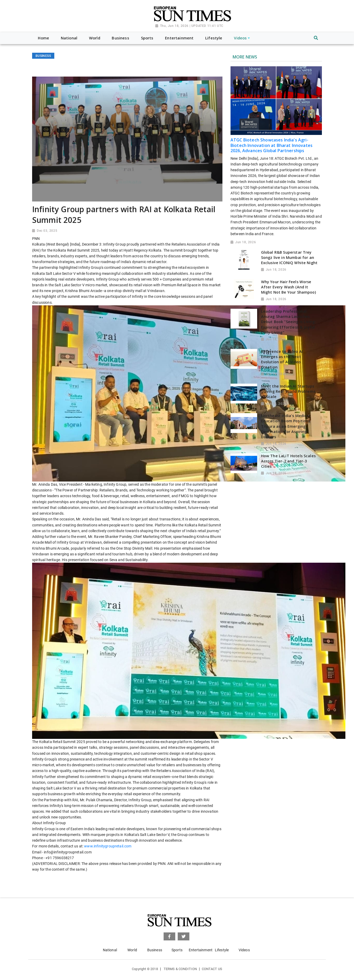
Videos (244, 950)
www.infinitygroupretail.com (108, 846)
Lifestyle (222, 950)
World (132, 950)
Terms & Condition (180, 969)
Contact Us (212, 969)
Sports (177, 950)
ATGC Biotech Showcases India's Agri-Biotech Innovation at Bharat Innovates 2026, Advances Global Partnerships (272, 145)
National (110, 950)
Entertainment (201, 950)
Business (155, 950)
